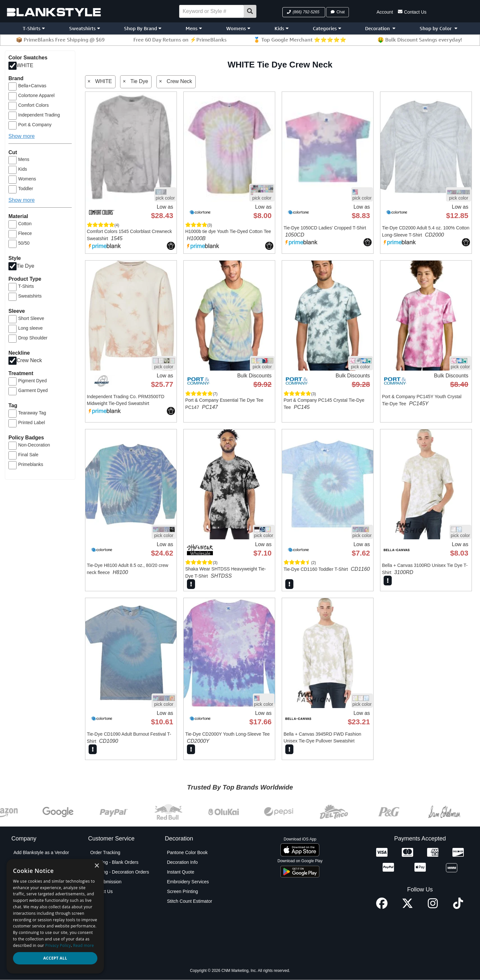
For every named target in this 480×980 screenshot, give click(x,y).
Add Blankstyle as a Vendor (41, 852)
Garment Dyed (33, 390)
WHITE (25, 65)
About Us (23, 862)
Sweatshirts (85, 28)
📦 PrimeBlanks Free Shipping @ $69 (60, 40)
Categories (327, 28)
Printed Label (32, 423)
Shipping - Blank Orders (114, 862)
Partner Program (30, 911)
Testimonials (26, 950)
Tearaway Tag (32, 413)
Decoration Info (182, 862)
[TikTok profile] (458, 907)
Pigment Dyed (32, 381)
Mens (194, 28)
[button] (304, 12)
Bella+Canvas (32, 86)
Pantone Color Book (187, 852)
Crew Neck (29, 360)
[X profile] (407, 907)
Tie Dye (25, 266)
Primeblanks (31, 464)
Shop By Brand (143, 28)
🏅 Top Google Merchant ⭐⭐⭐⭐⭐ (300, 40)
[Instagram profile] (433, 907)
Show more (22, 136)
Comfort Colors (33, 105)
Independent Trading (39, 115)
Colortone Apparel (36, 95)
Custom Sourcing (31, 891)
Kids (282, 28)
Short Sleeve (31, 318)
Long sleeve (31, 328)
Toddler (26, 189)
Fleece (25, 233)
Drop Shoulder (33, 338)
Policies (21, 930)
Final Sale (28, 455)
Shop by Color (438, 28)
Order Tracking (105, 852)
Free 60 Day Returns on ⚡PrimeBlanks (180, 40)
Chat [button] (338, 12)
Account (385, 12)
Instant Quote (180, 872)
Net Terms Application (35, 901)
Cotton (25, 224)
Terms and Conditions (35, 940)
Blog (18, 872)
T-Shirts (34, 28)
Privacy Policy (27, 921)
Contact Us (412, 12)
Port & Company (35, 125)
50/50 (24, 243)
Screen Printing (182, 891)
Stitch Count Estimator (189, 901)
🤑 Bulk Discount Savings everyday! (420, 40)
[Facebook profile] (382, 907)
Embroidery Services (188, 882)
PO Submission (106, 882)
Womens (238, 28)
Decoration (380, 28)
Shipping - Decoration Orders (120, 872)
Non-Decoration (34, 445)
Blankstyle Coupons (33, 882)
